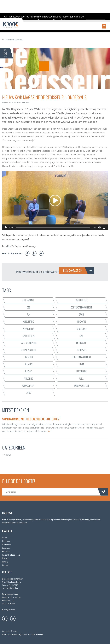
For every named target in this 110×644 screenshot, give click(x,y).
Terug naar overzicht (14, 39)
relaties (29, 364)
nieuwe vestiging (29, 350)
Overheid (29, 357)
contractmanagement (81, 307)
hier (9, 246)
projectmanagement (81, 357)
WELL (81, 378)
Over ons (6, 541)
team (81, 364)
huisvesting (29, 321)
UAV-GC (29, 371)
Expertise (6, 548)
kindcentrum (29, 335)
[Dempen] (99, 227)
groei (81, 314)
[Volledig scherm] (104, 227)
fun (29, 314)
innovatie (81, 321)
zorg (29, 392)
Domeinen (7, 544)
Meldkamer (81, 343)
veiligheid (29, 378)
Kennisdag (81, 328)
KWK (81, 335)
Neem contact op (72, 270)
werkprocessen (81, 385)
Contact (5, 565)
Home (5, 537)
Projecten (6, 551)
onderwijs (81, 350)
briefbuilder (81, 300)
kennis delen (29, 328)
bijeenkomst (29, 300)
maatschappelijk (29, 343)
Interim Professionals (11, 554)
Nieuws (26, 102)
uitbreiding (81, 371)
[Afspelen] (6, 227)
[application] (55, 200)
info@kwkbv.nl (10, 609)
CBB (29, 307)
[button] (55, 200)
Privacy (5, 561)
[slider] (53, 227)
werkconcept (29, 385)
